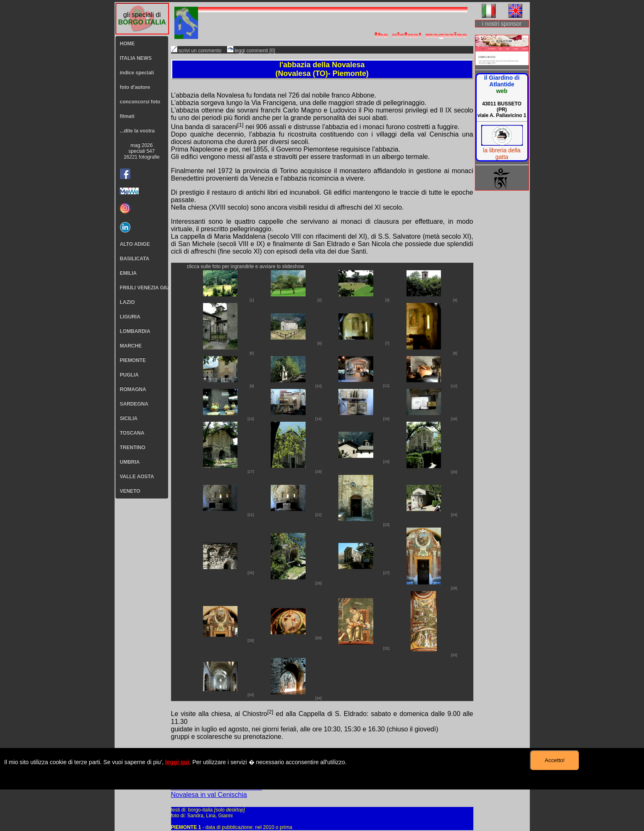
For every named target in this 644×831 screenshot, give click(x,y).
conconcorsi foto (140, 102)
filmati (127, 116)
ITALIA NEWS (136, 58)
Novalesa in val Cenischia (209, 795)
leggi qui (177, 762)
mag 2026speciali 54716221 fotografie (142, 151)
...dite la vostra (137, 131)
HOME (127, 44)
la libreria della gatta (502, 154)
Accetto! (555, 760)
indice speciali (137, 73)
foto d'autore (135, 87)
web (502, 91)
